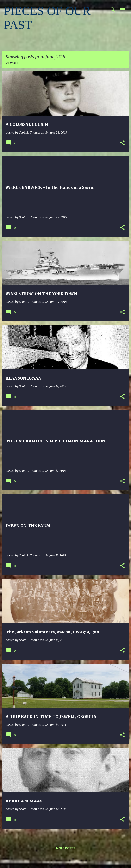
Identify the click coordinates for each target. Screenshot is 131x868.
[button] (122, 143)
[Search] (113, 10)
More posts (66, 848)
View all (12, 63)
